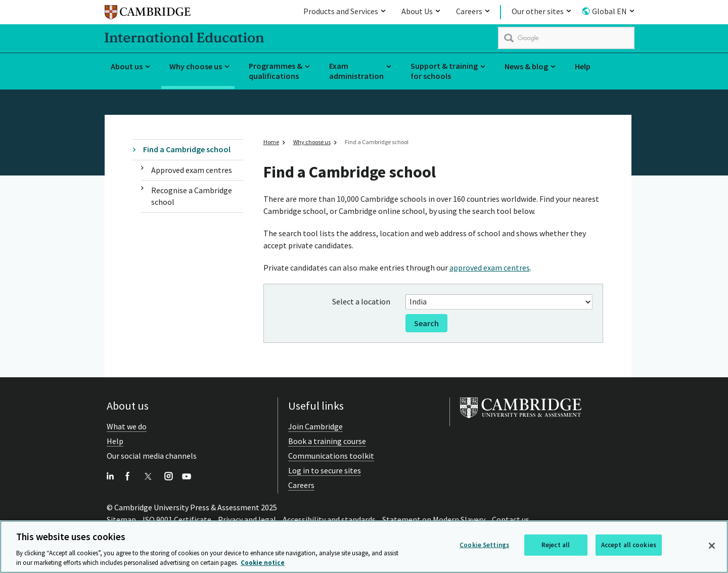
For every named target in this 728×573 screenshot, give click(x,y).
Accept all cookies (629, 545)
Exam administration (356, 71)
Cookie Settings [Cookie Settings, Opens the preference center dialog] (484, 545)
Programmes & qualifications (276, 71)
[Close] (712, 546)
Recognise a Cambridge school (192, 196)
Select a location (361, 301)
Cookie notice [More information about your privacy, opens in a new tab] (263, 564)
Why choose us (196, 66)
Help (583, 66)
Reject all (556, 545)
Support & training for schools (444, 71)
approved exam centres (490, 268)
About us (127, 66)
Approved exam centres (192, 170)
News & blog (526, 66)
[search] (566, 38)
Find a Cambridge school (187, 149)
